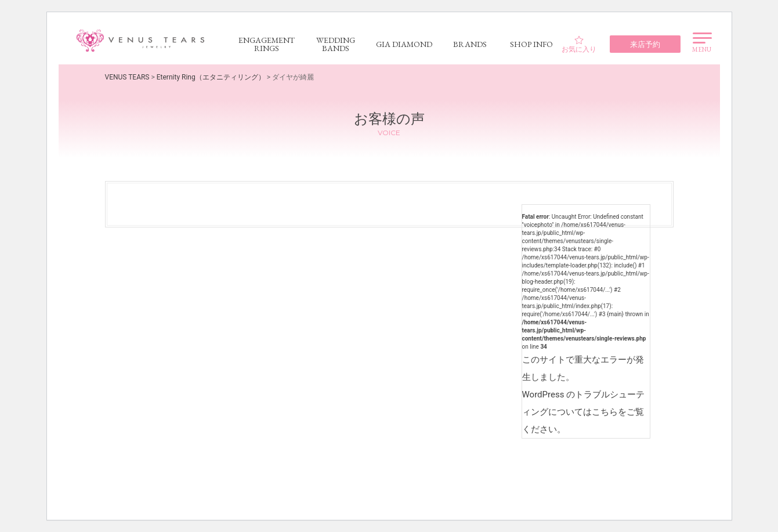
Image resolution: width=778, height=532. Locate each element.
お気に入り (579, 44)
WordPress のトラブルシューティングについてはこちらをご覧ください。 (584, 412)
